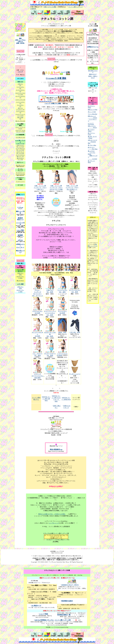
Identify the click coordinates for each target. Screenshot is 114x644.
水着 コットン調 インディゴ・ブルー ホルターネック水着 (56, 188)
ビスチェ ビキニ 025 (20, 100)
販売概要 (20, 235)
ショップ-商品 (43, 614)
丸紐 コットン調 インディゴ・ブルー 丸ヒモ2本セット (72, 187)
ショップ (20, 72)
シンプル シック (54, 523)
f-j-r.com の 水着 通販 (56, 78)
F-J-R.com (20, 207)
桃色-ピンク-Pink (93, 110)
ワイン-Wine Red (92, 114)
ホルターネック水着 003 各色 (50, 334)
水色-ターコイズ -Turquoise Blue (92, 142)
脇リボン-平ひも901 (20, 121)
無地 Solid (20, 82)
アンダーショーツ (75, 374)
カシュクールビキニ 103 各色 (37, 334)
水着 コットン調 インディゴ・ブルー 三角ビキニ (40, 188)
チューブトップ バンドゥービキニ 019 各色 (50, 313)
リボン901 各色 (75, 332)
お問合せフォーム (93, 47)
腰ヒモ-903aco (20, 281)
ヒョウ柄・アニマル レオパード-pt (20, 142)
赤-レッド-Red (92, 112)
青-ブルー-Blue (92, 145)
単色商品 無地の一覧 (64, 615)
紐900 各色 (62, 332)
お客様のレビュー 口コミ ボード (20, 246)
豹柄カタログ (93, 74)
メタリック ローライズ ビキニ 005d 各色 (38, 376)
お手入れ (20, 240)
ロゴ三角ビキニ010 (20, 137)
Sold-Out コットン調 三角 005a (46, 399)
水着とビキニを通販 (50, 7)
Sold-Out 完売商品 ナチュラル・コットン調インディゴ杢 (53, 620)
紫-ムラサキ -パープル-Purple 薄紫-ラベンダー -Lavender (93, 155)
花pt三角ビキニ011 (20, 165)
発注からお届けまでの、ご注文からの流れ (52, 514)
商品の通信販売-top (56, 449)
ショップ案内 (20, 230)
